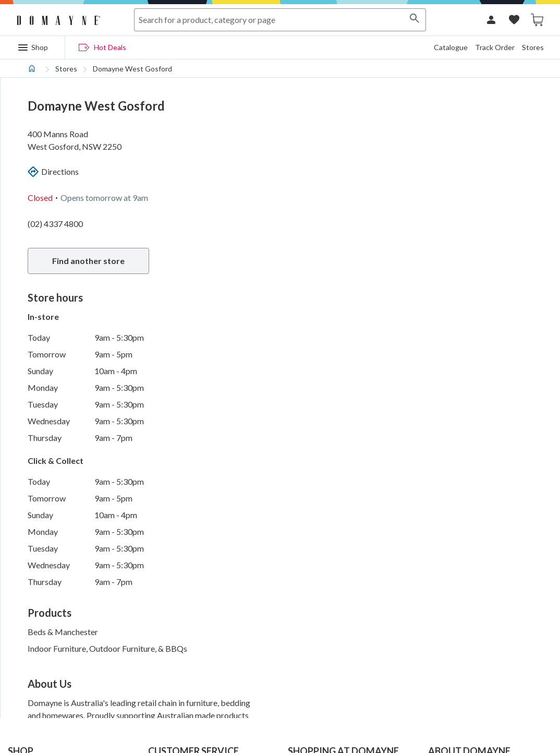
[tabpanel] (280, 389)
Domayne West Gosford (132, 69)
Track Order (495, 47)
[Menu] (33, 47)
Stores (533, 47)
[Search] (415, 20)
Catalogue (451, 47)
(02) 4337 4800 (55, 224)
